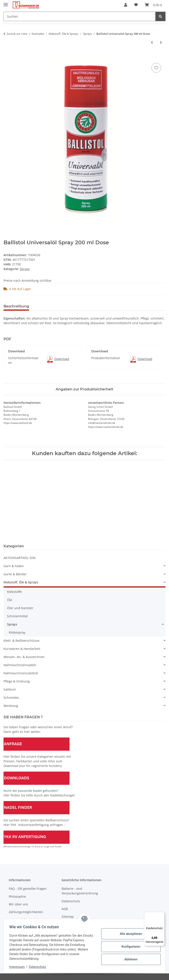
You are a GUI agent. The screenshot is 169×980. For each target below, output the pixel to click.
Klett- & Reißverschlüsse (21, 641)
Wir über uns (18, 904)
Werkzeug (11, 706)
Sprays (25, 269)
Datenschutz (39, 967)
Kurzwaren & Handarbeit (22, 649)
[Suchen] (80, 16)
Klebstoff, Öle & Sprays (21, 582)
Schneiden (11, 698)
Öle (10, 600)
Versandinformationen (25, 920)
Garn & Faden (14, 566)
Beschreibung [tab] (16, 306)
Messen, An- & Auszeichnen (24, 657)
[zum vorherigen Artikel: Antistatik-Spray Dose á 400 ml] (152, 42)
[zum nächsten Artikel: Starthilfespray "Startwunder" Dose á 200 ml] (161, 42)
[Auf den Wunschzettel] (156, 68)
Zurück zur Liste (17, 34)
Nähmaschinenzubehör (21, 673)
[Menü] (162, 915)
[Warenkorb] (153, 5)
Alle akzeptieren (129, 934)
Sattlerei (10, 689)
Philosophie (17, 896)
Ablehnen (129, 959)
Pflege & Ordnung (17, 681)
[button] (126, 5)
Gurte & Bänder (15, 574)
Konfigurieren (129, 947)
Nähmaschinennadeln (20, 665)
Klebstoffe (14, 592)
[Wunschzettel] (136, 5)
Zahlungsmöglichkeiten (26, 912)
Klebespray (17, 632)
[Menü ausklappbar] (6, 3)
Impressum (18, 967)
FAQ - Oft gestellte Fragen (28, 889)
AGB (65, 909)
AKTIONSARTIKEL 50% (20, 558)
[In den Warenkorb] (7, 57)
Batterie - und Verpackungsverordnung (80, 891)
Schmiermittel (17, 616)
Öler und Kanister (20, 608)
